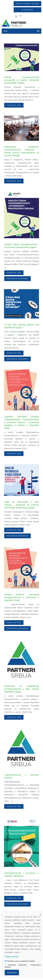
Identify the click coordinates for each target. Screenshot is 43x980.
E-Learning (27, 10)
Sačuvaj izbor (12, 973)
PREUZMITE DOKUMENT (17, 279)
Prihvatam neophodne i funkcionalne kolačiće (23, 966)
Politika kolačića (12, 957)
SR (21, 16)
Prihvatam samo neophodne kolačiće (20, 961)
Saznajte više (14, 105)
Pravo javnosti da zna (27, 4)
